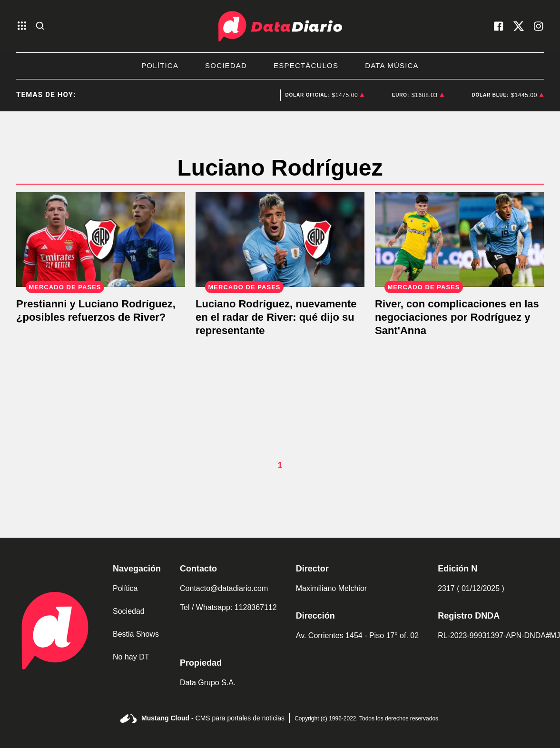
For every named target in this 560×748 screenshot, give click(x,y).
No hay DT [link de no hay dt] (131, 657)
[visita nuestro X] (519, 26)
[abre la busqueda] (40, 26)
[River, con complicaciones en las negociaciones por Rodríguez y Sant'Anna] (459, 240)
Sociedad (226, 65)
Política (160, 65)
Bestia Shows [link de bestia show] (136, 634)
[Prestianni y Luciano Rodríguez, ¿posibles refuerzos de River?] (101, 240)
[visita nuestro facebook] (499, 26)
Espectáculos (306, 65)
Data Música (392, 65)
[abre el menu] (22, 26)
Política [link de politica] (125, 588)
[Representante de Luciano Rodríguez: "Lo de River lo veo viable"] (280, 240)
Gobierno (257, 95)
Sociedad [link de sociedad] (129, 611)
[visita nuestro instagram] (539, 26)
